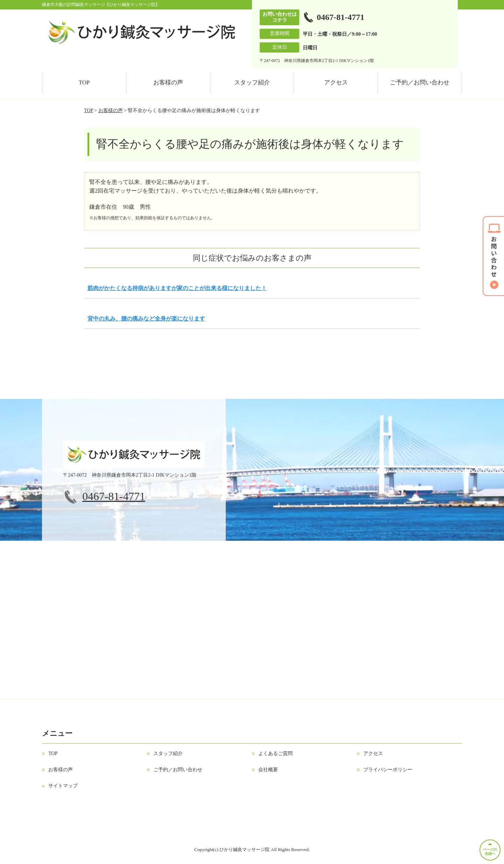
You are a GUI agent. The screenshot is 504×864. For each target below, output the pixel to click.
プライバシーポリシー (388, 770)
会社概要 (268, 770)
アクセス (336, 82)
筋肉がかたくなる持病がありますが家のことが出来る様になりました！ (177, 288)
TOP (84, 82)
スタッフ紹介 (252, 82)
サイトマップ (63, 786)
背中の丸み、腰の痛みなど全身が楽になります (146, 319)
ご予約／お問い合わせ (420, 82)
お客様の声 (168, 82)
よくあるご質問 (275, 754)
